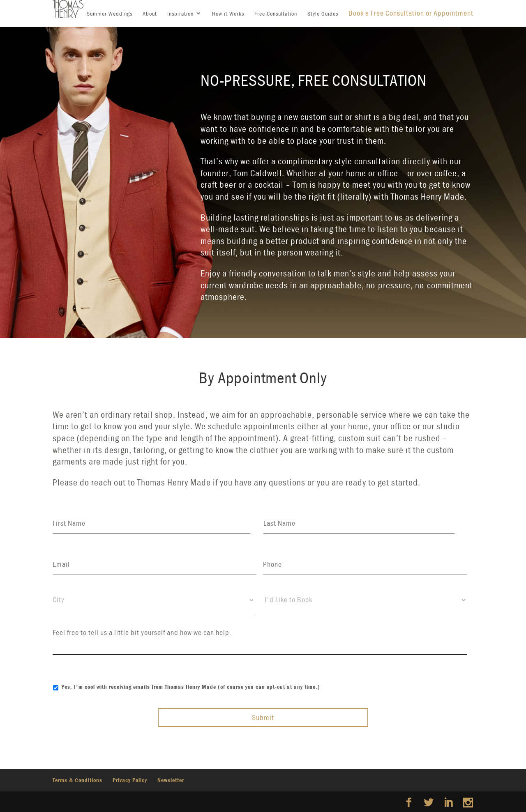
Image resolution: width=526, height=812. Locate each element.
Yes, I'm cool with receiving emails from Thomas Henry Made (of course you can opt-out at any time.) (191, 687)
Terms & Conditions (77, 780)
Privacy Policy (130, 780)
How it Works (228, 14)
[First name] (151, 523)
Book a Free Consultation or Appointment (411, 13)
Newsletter (171, 780)
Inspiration (180, 14)
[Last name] (359, 523)
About (150, 14)
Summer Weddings (110, 14)
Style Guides (323, 14)
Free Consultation (276, 14)
